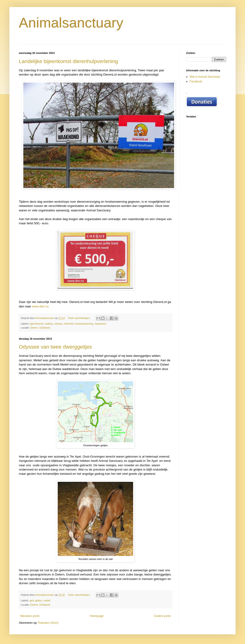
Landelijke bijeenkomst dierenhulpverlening (68, 61)
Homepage (97, 616)
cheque (59, 324)
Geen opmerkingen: (79, 318)
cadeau (49, 324)
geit (32, 600)
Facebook (196, 81)
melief (47, 600)
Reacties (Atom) (48, 623)
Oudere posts (162, 616)
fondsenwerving (84, 324)
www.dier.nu (40, 306)
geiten (39, 600)
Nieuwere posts (30, 616)
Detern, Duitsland (40, 328)
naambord (100, 324)
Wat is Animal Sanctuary (205, 77)
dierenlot (69, 324)
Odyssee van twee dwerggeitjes (55, 347)
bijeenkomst (37, 324)
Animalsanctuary (71, 23)
